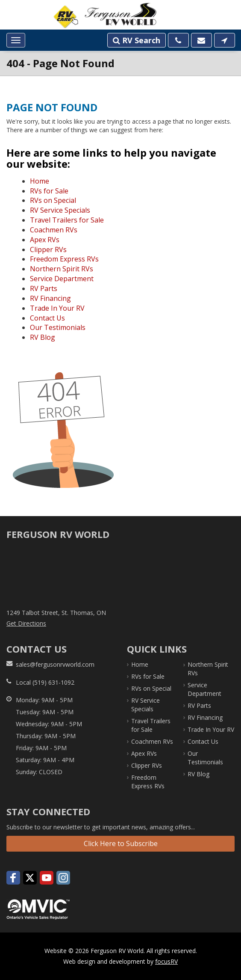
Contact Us (47, 318)
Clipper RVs (48, 249)
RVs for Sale (49, 191)
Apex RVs (45, 240)
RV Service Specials (60, 210)
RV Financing (50, 298)
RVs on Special (53, 200)
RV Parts (44, 288)
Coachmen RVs (54, 230)
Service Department (62, 279)
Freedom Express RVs (64, 259)
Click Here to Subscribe (121, 843)
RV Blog (43, 337)
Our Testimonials (58, 327)
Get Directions (26, 623)
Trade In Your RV (57, 308)
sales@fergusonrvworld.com (55, 664)
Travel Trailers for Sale (67, 220)
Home (40, 181)
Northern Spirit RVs (62, 269)
